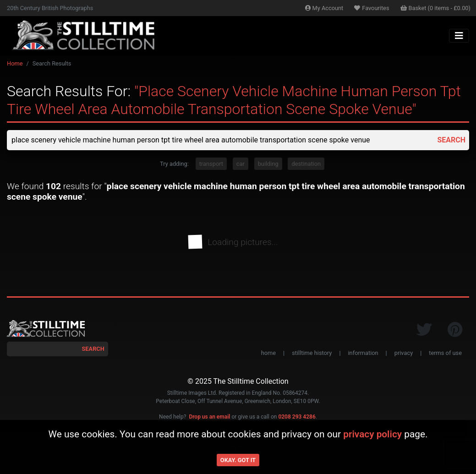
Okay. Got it (238, 460)
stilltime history (312, 353)
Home (15, 63)
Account (324, 8)
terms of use (445, 353)
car (241, 164)
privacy (404, 353)
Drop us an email (209, 417)
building (268, 164)
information (363, 353)
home (268, 353)
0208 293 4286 (297, 417)
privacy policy (372, 434)
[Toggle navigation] (459, 36)
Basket (436, 8)
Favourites (372, 8)
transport (211, 164)
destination (306, 164)
